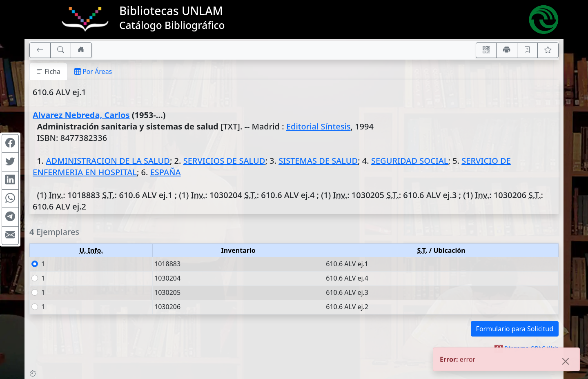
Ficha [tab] (48, 71)
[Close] (566, 362)
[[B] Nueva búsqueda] (61, 50)
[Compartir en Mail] (10, 236)
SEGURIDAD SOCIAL (410, 161)
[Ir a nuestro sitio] (81, 50)
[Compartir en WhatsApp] (10, 199)
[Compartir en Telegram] (10, 217)
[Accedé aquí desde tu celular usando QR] (486, 50)
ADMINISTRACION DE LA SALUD (108, 161)
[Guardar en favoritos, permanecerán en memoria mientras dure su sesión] (528, 50)
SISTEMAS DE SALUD (318, 161)
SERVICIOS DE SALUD (224, 161)
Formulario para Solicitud (515, 329)
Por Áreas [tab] (93, 71)
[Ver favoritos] (548, 50)
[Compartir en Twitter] (10, 162)
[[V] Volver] (40, 50)
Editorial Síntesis (318, 126)
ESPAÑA (166, 172)
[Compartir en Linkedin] (10, 181)
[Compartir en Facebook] (10, 144)
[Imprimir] (507, 50)
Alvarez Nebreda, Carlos (81, 115)
